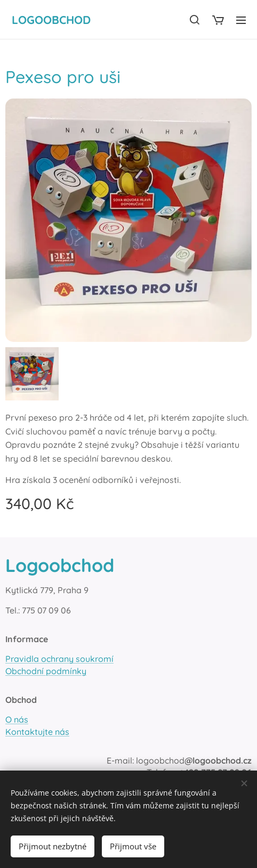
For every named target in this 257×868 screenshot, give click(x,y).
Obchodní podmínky (46, 671)
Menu (241, 20)
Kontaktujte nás (37, 732)
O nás (17, 719)
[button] (195, 20)
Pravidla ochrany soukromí (59, 659)
